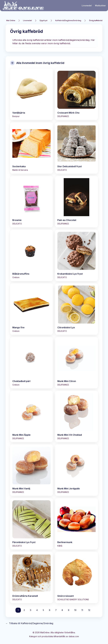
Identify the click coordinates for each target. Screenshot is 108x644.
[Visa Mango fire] (31, 309)
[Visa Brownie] (31, 202)
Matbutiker (100, 6)
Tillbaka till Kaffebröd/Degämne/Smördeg (29, 623)
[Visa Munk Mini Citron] (76, 363)
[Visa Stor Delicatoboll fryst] (76, 148)
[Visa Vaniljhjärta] (31, 94)
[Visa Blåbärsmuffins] (31, 255)
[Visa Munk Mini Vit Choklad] (76, 416)
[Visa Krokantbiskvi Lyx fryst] (76, 255)
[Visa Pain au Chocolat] (76, 202)
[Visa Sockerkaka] (31, 148)
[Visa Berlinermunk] (76, 524)
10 (75, 610)
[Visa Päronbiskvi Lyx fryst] (31, 524)
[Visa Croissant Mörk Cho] (76, 94)
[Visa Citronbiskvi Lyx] (76, 309)
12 (89, 610)
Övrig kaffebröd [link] (96, 20)
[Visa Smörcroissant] (76, 577)
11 (82, 610)
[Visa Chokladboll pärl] (31, 363)
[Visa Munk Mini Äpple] (31, 416)
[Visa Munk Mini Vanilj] (31, 470)
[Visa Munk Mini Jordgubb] (76, 470)
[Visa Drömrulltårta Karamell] (31, 577)
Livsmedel (87, 6)
